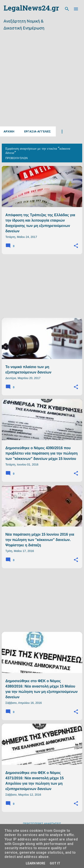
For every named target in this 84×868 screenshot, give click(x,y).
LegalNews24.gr (31, 9)
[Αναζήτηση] (67, 9)
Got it (55, 863)
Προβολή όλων (16, 158)
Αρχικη (9, 131)
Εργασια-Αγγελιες (38, 131)
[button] (76, 246)
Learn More (36, 863)
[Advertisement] (42, 84)
